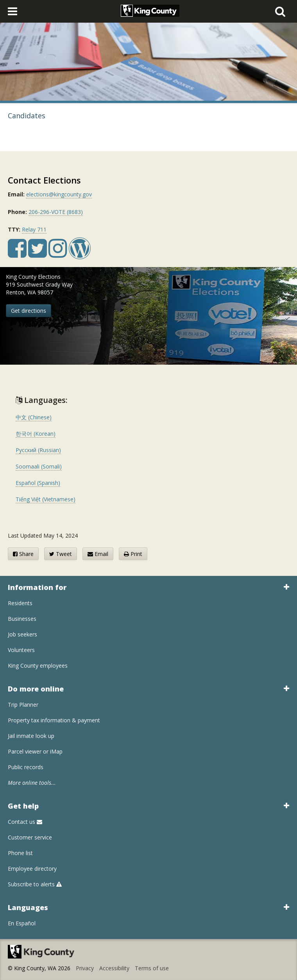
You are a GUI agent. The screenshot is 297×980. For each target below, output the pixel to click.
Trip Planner (23, 705)
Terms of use (152, 968)
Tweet (61, 554)
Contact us (25, 822)
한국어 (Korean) (36, 434)
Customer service (30, 837)
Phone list (20, 853)
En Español (22, 923)
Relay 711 (34, 229)
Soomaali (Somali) (39, 466)
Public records (26, 767)
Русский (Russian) (38, 450)
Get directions (29, 311)
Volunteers (21, 650)
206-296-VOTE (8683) (56, 212)
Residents (20, 603)
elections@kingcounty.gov (59, 194)
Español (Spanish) (38, 483)
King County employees (38, 666)
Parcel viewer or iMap (35, 751)
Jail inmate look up (31, 736)
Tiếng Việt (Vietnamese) (46, 499)
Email (98, 554)
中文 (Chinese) (34, 417)
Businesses (22, 619)
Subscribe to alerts (35, 884)
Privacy (85, 968)
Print (133, 554)
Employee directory (32, 869)
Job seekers (22, 634)
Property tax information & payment (54, 720)
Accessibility (114, 968)
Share (23, 554)
